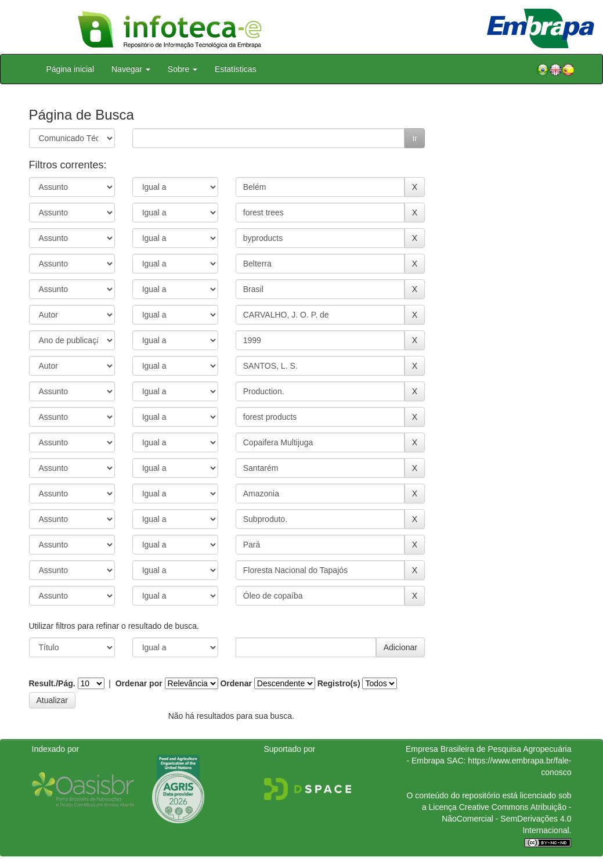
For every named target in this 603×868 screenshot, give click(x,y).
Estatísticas (236, 69)
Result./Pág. (52, 683)
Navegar (131, 69)
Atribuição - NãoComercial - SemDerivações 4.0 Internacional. (506, 819)
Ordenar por (139, 683)
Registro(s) (339, 683)
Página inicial (71, 69)
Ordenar (236, 683)
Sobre (183, 69)
